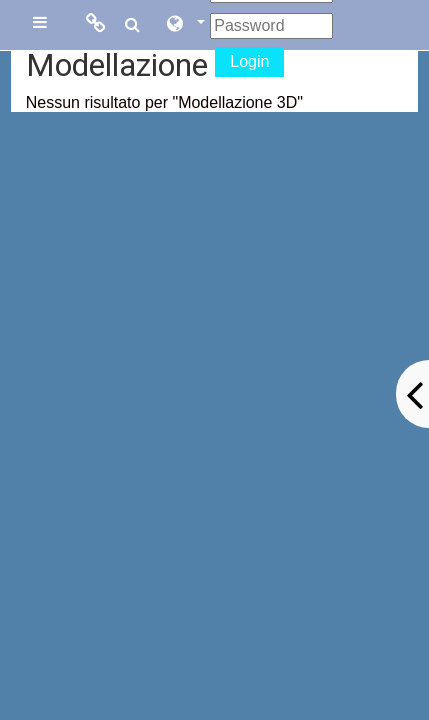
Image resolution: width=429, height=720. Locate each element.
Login (249, 61)
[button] (185, 25)
